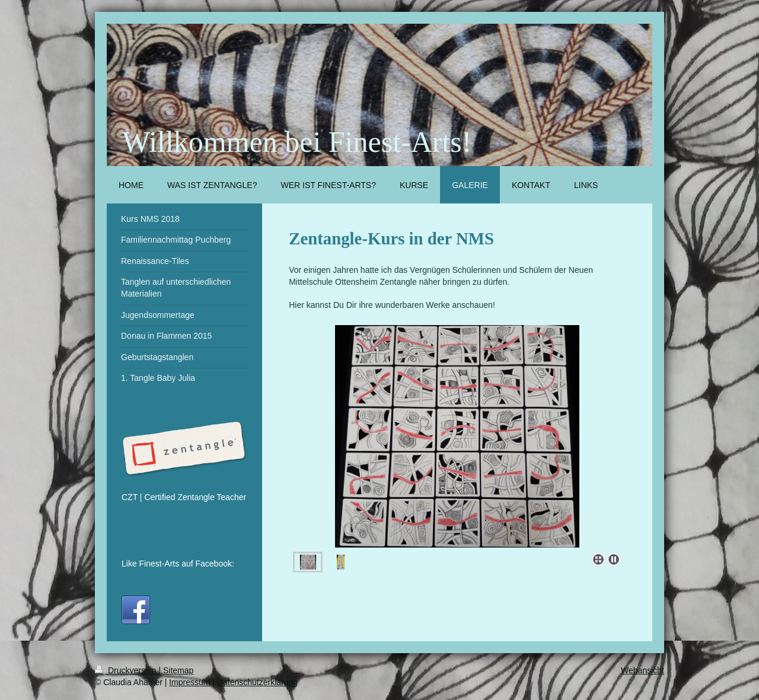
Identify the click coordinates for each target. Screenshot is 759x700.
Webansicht (642, 670)
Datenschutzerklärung (257, 682)
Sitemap (178, 670)
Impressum (189, 682)
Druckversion (127, 670)
